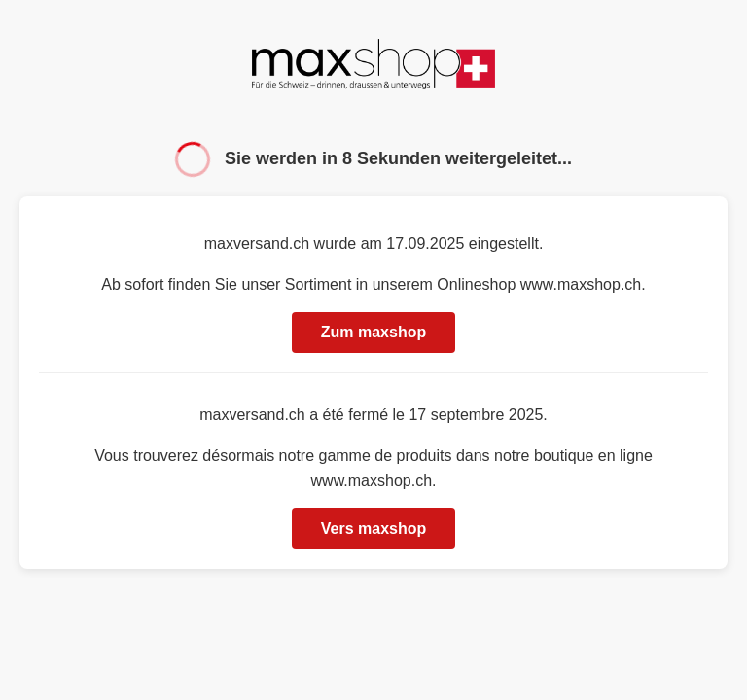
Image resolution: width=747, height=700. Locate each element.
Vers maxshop (374, 528)
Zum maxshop (373, 332)
